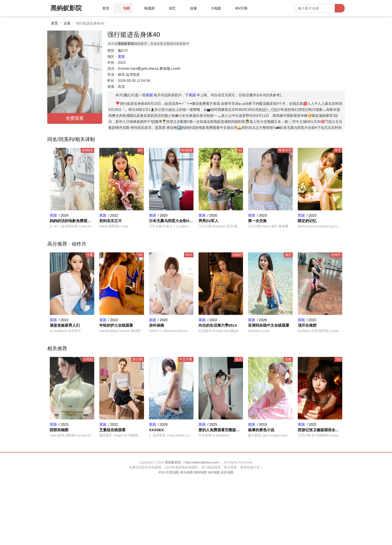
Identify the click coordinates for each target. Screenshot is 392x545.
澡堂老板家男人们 (65, 325)
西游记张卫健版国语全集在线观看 (320, 430)
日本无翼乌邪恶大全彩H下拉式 (171, 221)
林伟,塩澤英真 (129, 75)
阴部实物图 (59, 430)
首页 (54, 23)
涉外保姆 (156, 325)
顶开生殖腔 (307, 325)
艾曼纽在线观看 (112, 430)
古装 (67, 23)
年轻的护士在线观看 (116, 325)
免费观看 (75, 118)
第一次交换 (257, 221)
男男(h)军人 (208, 221)
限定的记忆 (307, 221)
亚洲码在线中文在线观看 (269, 325)
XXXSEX (156, 430)
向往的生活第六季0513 (218, 325)
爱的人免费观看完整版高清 (221, 430)
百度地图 (172, 472)
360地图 (214, 472)
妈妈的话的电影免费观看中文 (72, 221)
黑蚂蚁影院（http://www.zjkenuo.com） (193, 462)
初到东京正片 (110, 221)
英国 (121, 57)
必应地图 (227, 472)
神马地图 (186, 472)
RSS (162, 472)
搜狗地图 (200, 472)
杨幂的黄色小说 (261, 430)
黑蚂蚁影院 (66, 8)
